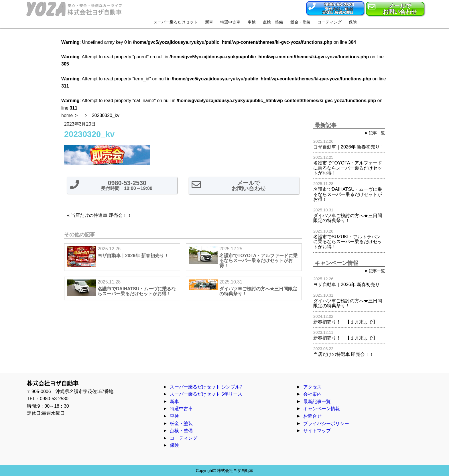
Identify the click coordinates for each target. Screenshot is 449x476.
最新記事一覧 (317, 401)
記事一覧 (377, 133)
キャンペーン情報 (322, 409)
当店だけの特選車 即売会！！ (101, 215)
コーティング (184, 438)
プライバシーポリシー (326, 424)
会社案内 (312, 394)
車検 (174, 416)
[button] (335, 8)
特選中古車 (181, 409)
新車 (174, 401)
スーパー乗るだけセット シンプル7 (206, 387)
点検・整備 (181, 431)
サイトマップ (317, 431)
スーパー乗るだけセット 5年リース (206, 394)
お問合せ (312, 416)
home (67, 115)
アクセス (312, 387)
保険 (174, 445)
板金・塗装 (181, 424)
